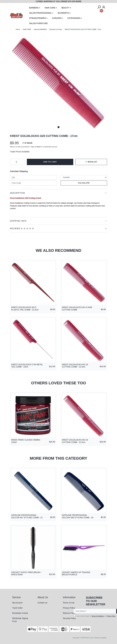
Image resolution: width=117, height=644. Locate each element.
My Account (17, 603)
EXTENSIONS (74, 18)
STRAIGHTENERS (37, 18)
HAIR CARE (50, 8)
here (39, 147)
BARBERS (34, 8)
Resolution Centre (20, 613)
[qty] (33, 177)
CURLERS (57, 18)
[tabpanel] (58, 81)
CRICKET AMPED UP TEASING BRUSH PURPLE (76, 574)
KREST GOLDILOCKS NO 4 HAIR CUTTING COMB (77, 309)
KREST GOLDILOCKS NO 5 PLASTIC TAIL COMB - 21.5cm (25, 309)
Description (18, 193)
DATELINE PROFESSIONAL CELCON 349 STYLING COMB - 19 (78, 516)
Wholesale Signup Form (20, 620)
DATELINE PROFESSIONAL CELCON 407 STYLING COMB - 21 (27, 516)
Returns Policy (69, 613)
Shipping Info (18, 221)
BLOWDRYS (63, 13)
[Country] (84, 177)
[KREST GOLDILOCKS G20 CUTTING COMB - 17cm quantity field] (17, 162)
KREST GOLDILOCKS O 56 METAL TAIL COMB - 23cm (27, 366)
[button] (91, 162)
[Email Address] (95, 611)
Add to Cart (50, 162)
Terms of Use (69, 603)
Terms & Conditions (98, 616)
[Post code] (33, 183)
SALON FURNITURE (38, 23)
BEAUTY (65, 8)
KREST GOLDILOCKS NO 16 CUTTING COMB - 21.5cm (75, 366)
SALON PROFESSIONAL (40, 13)
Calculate (84, 183)
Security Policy (69, 618)
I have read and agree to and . (95, 616)
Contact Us (42, 603)
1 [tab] (58, 127)
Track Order (17, 608)
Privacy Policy (69, 608)
